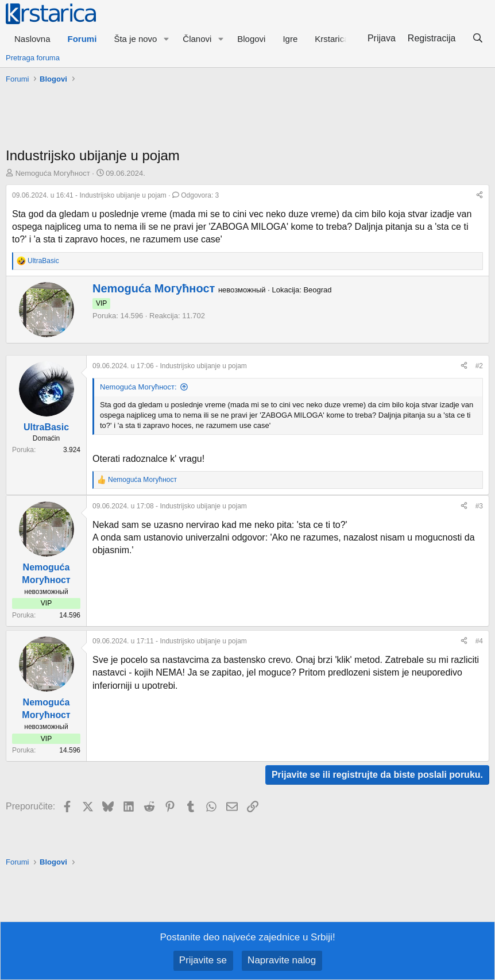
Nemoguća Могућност (53, 173)
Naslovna (32, 39)
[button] (166, 39)
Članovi (197, 39)
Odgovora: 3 (196, 195)
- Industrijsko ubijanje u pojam (90, 195)
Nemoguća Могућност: (138, 387)
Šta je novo (135, 39)
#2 (479, 366)
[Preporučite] (479, 196)
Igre (290, 39)
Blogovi (251, 39)
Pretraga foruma (33, 58)
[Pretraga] (477, 38)
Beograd (317, 290)
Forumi (82, 39)
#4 (479, 641)
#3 (479, 506)
